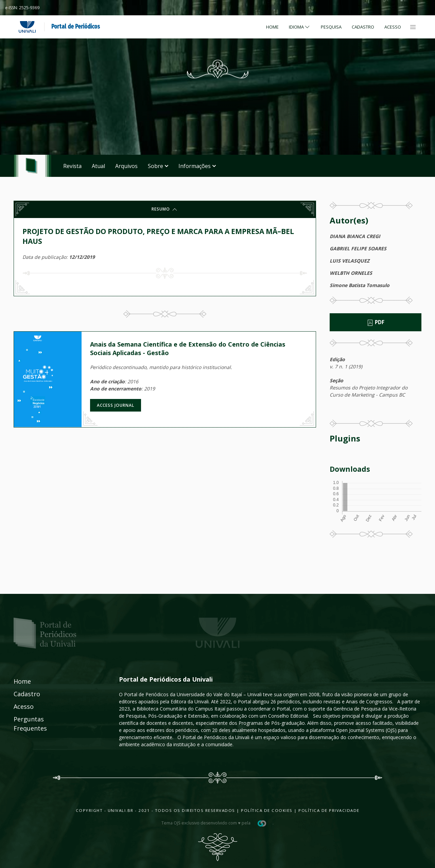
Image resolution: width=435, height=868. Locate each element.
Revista (72, 166)
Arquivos (126, 166)
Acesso (393, 27)
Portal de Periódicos (76, 27)
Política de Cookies (267, 810)
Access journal (116, 405)
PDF (376, 322)
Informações (197, 166)
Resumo (165, 210)
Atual (98, 166)
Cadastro (363, 27)
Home (272, 27)
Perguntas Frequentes (23, 724)
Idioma (300, 27)
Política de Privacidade (329, 810)
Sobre (158, 166)
